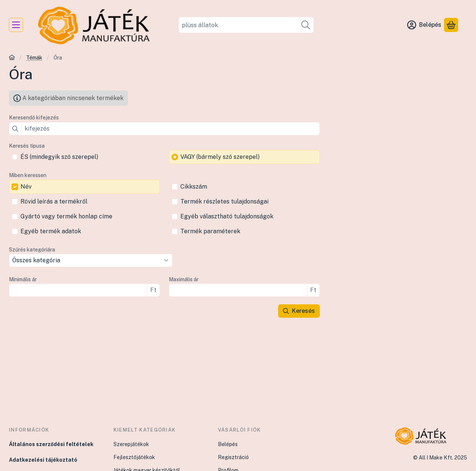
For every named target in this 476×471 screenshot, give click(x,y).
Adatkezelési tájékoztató (43, 460)
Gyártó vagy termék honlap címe (66, 216)
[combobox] (246, 25)
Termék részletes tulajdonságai (224, 201)
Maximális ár (184, 279)
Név (26, 187)
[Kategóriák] (16, 25)
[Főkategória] (12, 58)
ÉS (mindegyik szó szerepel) (59, 157)
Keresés (299, 311)
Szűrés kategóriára (32, 250)
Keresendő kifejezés (34, 118)
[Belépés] (424, 25)
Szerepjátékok (131, 444)
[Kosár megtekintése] (451, 25)
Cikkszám (194, 187)
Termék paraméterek (210, 231)
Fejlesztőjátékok (134, 457)
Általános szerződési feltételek (51, 444)
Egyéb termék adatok (51, 231)
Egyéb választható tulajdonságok (227, 216)
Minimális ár (23, 279)
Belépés (228, 444)
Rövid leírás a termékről (54, 201)
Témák (34, 58)
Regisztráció (233, 457)
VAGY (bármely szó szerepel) (220, 157)
